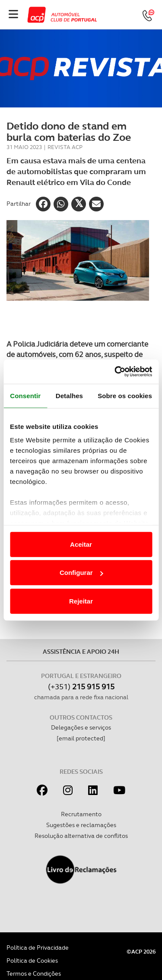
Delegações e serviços (81, 727)
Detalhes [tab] (69, 395)
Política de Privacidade (38, 948)
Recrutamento (81, 814)
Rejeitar (81, 601)
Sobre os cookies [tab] (125, 395)
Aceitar (81, 544)
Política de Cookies (32, 961)
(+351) (81, 686)
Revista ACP (65, 147)
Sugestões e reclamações (81, 825)
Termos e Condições (34, 974)
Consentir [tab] (25, 395)
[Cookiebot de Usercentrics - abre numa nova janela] (115, 372)
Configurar (81, 573)
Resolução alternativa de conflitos (81, 836)
